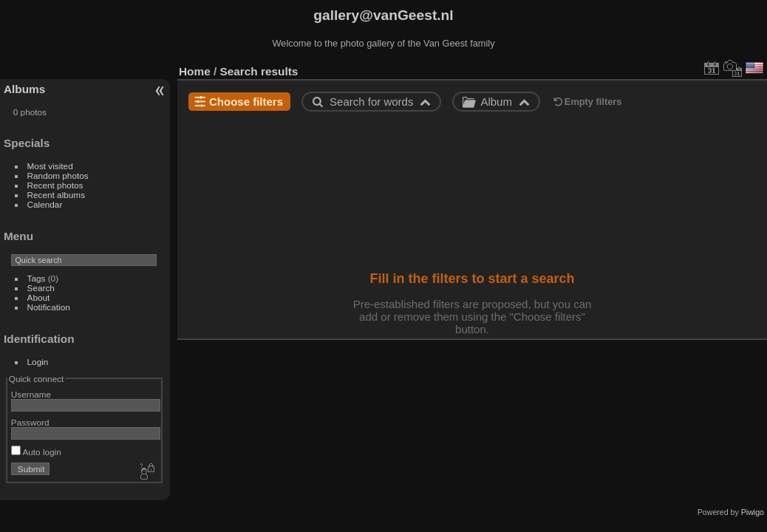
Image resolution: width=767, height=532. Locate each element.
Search (41, 288)
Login (38, 362)
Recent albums (56, 195)
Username (31, 394)
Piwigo (753, 512)
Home (195, 71)
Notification (49, 307)
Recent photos (55, 185)
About (39, 297)
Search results (259, 71)
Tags (37, 278)
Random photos (58, 175)
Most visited (50, 166)
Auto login (36, 452)
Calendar (45, 204)
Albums (24, 89)
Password (30, 422)
